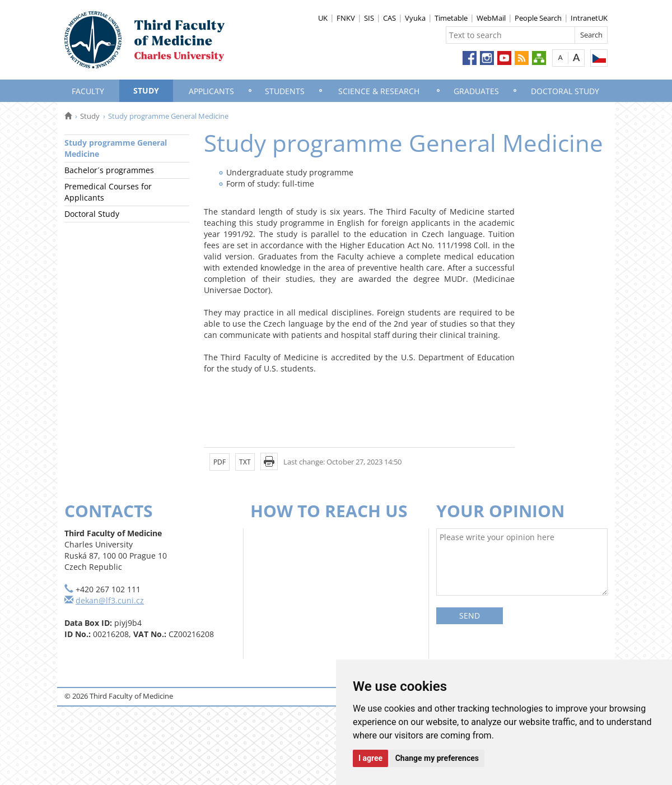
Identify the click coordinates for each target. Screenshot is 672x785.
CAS (389, 18)
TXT (245, 462)
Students (285, 91)
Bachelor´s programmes (109, 170)
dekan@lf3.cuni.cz (110, 600)
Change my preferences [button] (437, 758)
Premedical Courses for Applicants (108, 192)
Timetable (451, 18)
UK (323, 18)
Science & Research (379, 91)
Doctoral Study (565, 91)
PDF (220, 462)
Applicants (211, 91)
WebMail (491, 18)
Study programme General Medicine (116, 148)
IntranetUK (589, 18)
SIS (369, 18)
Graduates (476, 91)
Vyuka (415, 18)
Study (146, 90)
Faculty (88, 91)
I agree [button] (370, 758)
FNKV (346, 18)
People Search (538, 18)
